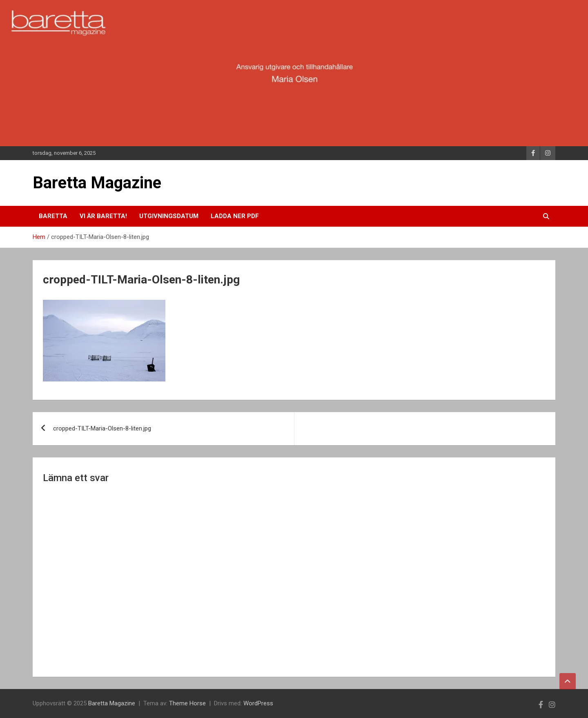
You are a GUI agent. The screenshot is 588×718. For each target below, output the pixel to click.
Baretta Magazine (97, 183)
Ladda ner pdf (235, 216)
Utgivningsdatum (169, 216)
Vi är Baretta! (103, 216)
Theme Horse (187, 703)
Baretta (53, 216)
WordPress (258, 703)
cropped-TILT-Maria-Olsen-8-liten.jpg (102, 428)
